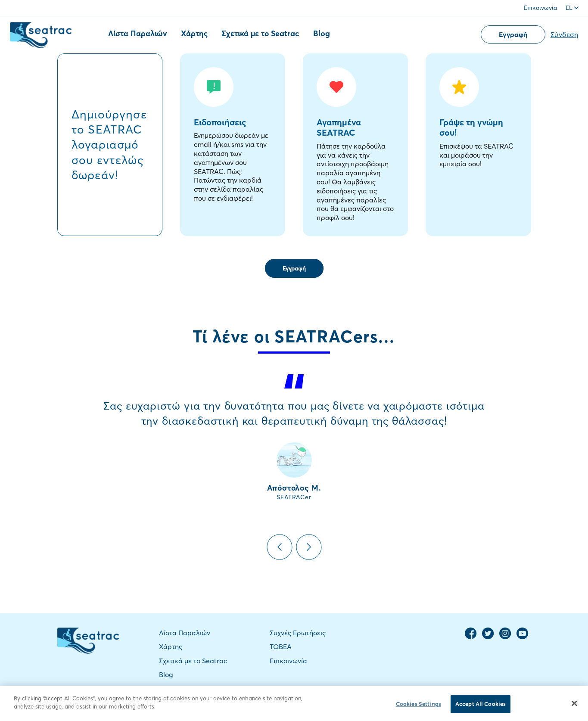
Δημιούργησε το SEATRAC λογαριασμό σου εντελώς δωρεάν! (109, 145)
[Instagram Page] (505, 637)
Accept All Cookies (481, 706)
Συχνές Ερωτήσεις (298, 633)
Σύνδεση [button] (565, 34)
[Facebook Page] (471, 637)
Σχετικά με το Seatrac (260, 33)
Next (309, 547)
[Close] (574, 705)
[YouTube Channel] (523, 637)
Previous (280, 547)
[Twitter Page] (488, 637)
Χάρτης (194, 33)
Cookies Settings (418, 706)
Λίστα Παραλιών (138, 33)
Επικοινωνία (540, 8)
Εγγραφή (294, 268)
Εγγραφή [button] (513, 34)
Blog (322, 33)
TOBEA (281, 646)
